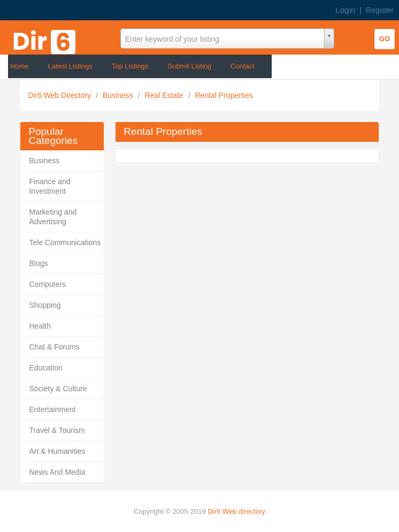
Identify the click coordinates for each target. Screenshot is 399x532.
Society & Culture (58, 389)
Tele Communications (65, 242)
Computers (47, 284)
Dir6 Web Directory (60, 95)
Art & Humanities (57, 451)
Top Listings (130, 66)
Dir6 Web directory (236, 511)
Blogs (38, 263)
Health (40, 326)
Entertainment (52, 409)
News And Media (57, 472)
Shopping (45, 305)
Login (346, 10)
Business (119, 95)
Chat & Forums (54, 347)
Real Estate (165, 95)
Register (380, 10)
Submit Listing (189, 66)
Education (45, 368)
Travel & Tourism (57, 430)
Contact (243, 66)
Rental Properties (224, 95)
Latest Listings (70, 66)
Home (20, 66)
